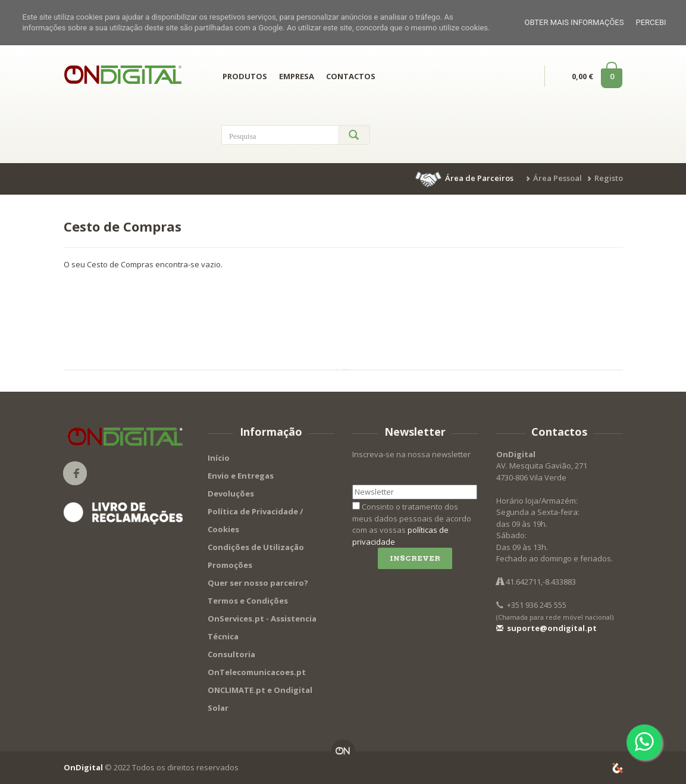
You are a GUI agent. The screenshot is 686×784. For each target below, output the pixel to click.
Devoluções (231, 493)
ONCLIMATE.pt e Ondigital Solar (260, 699)
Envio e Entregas (241, 476)
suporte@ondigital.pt (546, 628)
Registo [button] (609, 178)
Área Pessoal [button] (557, 178)
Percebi (651, 22)
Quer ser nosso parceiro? (258, 583)
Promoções (230, 565)
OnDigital (83, 767)
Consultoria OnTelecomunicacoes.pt (257, 663)
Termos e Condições (248, 601)
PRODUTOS (245, 76)
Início (219, 458)
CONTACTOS (351, 76)
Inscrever (415, 558)
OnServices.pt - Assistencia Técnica (262, 627)
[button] (465, 178)
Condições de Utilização (256, 547)
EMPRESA (297, 76)
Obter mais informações (574, 22)
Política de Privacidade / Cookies (255, 520)
